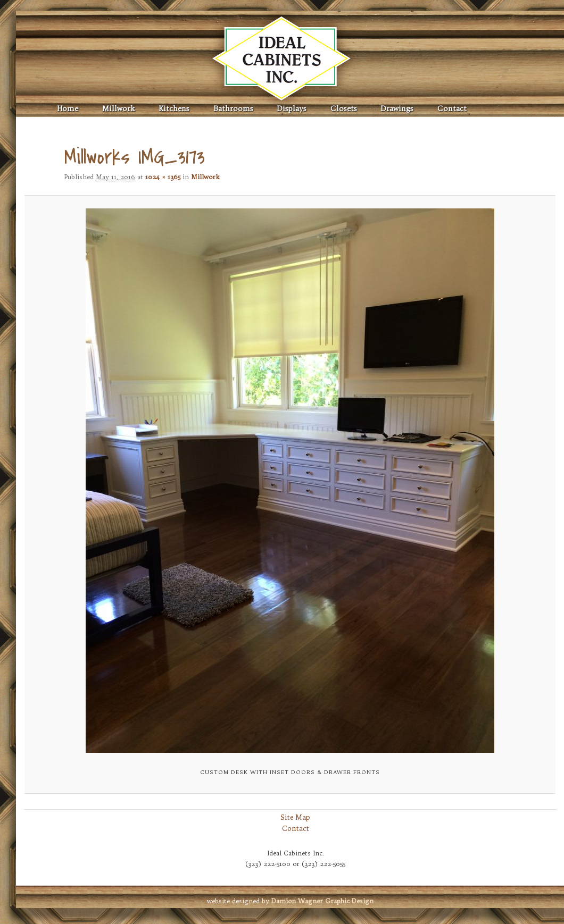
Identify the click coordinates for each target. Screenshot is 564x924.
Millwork (118, 109)
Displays (292, 109)
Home (68, 109)
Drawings (397, 109)
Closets (344, 109)
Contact (452, 109)
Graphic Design (322, 901)
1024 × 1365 (163, 177)
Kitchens (174, 109)
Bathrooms (233, 109)
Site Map (295, 817)
